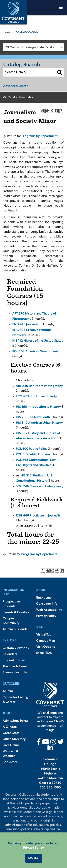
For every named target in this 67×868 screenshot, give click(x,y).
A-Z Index (10, 727)
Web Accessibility (49, 610)
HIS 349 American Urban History (39, 423)
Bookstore (10, 762)
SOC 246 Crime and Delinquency (40, 486)
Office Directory (14, 739)
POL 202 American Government (35, 351)
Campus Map (46, 640)
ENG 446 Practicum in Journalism (40, 515)
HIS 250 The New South (33, 417)
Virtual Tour (44, 634)
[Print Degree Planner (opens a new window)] (43, 111)
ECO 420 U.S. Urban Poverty (36, 396)
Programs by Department (39, 136)
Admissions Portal (16, 721)
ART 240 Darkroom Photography (39, 386)
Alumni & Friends (15, 629)
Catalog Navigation (21, 98)
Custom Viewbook (16, 648)
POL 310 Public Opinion (33, 454)
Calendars (10, 654)
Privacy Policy (46, 616)
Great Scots (11, 733)
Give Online (11, 745)
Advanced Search (16, 86)
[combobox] (33, 47)
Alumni (8, 691)
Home (6, 32)
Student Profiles (14, 660)
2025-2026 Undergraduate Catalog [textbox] (30, 47)
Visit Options (46, 647)
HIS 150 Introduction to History (38, 407)
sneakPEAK (44, 653)
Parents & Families (16, 612)
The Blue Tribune (15, 666)
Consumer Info (47, 603)
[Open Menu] (61, 8)
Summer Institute (15, 672)
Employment (45, 597)
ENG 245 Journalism (27, 324)
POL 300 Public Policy (32, 449)
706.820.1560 (50, 787)
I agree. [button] (34, 858)
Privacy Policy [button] (33, 848)
